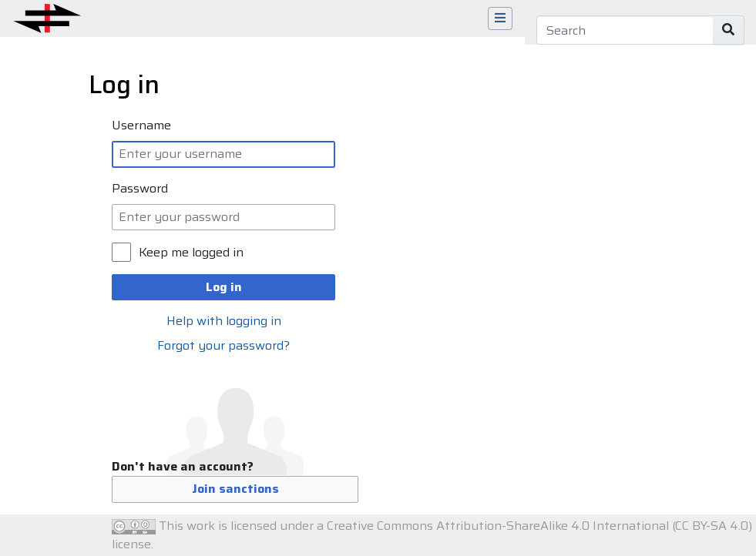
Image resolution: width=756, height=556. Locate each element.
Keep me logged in (191, 252)
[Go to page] (729, 30)
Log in (224, 287)
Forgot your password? (223, 345)
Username (141, 126)
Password (140, 189)
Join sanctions (235, 489)
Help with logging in (224, 321)
